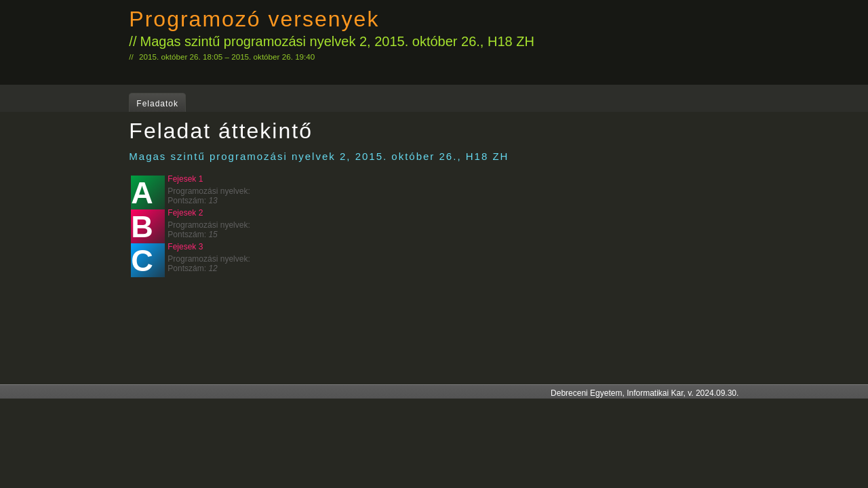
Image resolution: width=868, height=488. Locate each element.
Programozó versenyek (254, 19)
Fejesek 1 (185, 179)
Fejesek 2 (185, 213)
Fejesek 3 (185, 247)
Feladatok (157, 104)
